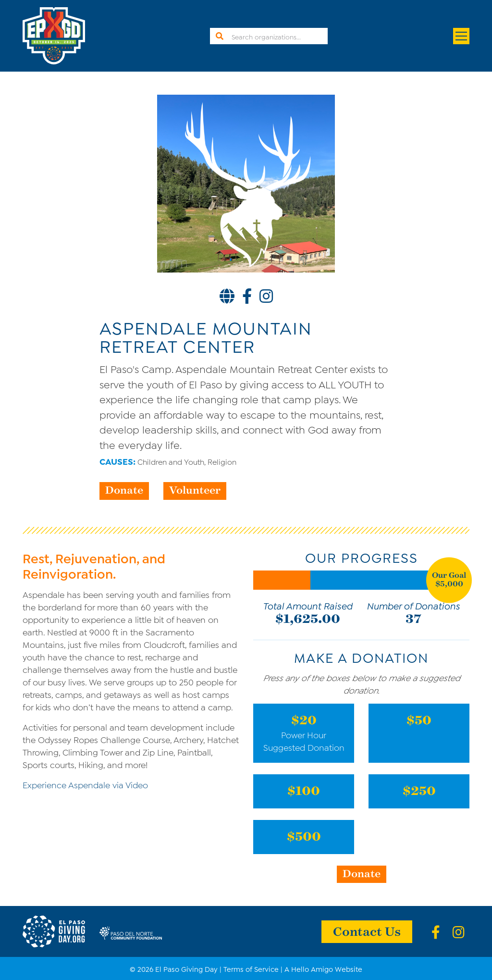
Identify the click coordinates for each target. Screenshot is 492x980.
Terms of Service (251, 968)
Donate (124, 490)
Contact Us (367, 931)
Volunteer (195, 490)
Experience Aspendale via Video (85, 784)
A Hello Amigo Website (323, 968)
